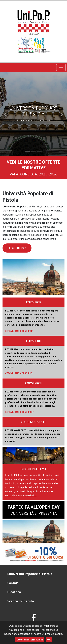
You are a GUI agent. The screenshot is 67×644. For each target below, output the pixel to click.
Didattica (14, 592)
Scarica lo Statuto (21, 601)
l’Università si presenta (34, 513)
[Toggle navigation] (61, 68)
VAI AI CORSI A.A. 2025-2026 (33, 174)
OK (49, 639)
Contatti (13, 583)
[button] (5, 114)
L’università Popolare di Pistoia (30, 574)
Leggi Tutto (17, 248)
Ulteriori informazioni (30, 639)
